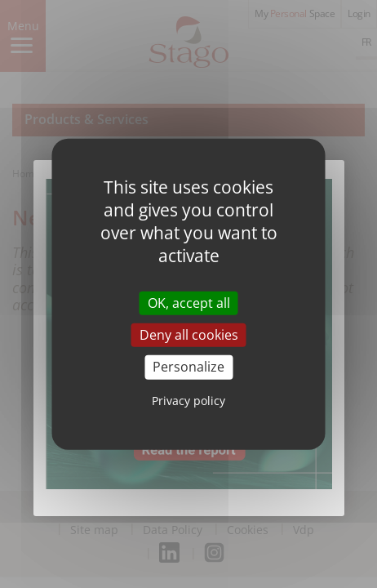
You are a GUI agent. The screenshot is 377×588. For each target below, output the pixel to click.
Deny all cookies (189, 335)
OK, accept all (189, 303)
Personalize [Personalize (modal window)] (188, 367)
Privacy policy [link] (188, 400)
